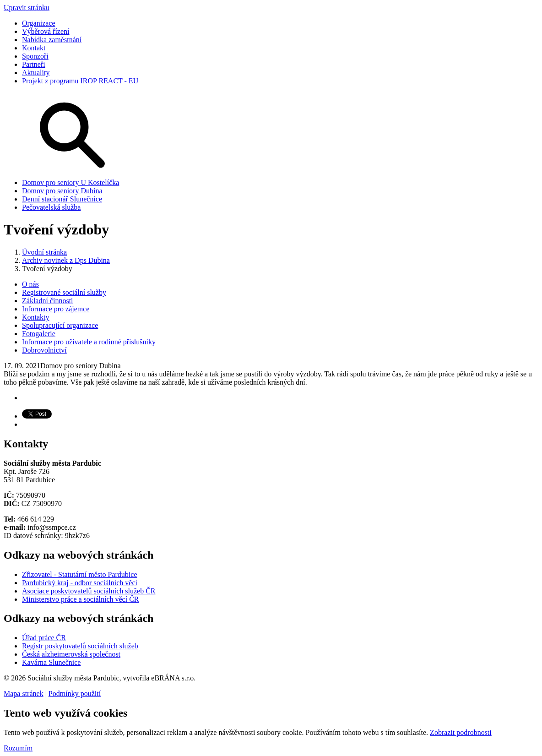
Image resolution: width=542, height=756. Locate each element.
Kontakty (36, 317)
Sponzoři (35, 56)
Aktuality (36, 73)
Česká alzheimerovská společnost (71, 654)
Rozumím (18, 748)
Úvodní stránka (44, 252)
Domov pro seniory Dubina (62, 191)
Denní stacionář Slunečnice (62, 199)
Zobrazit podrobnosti (461, 732)
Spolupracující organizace (60, 325)
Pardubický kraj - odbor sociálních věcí (80, 583)
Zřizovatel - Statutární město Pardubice (79, 574)
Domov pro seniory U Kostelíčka (70, 182)
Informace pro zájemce (56, 309)
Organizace (39, 23)
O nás (30, 284)
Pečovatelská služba (51, 207)
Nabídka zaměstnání (52, 40)
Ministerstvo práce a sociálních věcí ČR (80, 599)
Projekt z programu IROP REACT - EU (80, 81)
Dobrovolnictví (44, 350)
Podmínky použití (75, 693)
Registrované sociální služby (64, 292)
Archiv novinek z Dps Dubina (66, 260)
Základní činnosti (48, 301)
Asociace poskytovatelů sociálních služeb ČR (89, 591)
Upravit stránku (27, 8)
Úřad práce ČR (44, 638)
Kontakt (34, 48)
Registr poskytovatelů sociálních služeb (80, 646)
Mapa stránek (24, 693)
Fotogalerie (39, 334)
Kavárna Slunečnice (51, 662)
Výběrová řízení (46, 31)
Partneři (34, 64)
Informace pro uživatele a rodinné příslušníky (89, 342)
